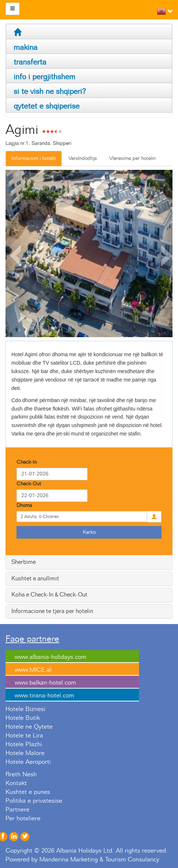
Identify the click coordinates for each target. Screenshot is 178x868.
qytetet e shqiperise (47, 106)
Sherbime (24, 562)
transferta (30, 62)
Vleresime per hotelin (132, 158)
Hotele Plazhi (24, 744)
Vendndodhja (83, 158)
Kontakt (16, 783)
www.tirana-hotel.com (44, 696)
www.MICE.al (33, 670)
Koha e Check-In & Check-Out (49, 595)
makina (26, 48)
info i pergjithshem (44, 77)
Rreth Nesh (21, 774)
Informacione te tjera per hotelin (52, 611)
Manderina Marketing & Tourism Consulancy (99, 860)
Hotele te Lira (24, 736)
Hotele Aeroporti (28, 762)
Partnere (17, 810)
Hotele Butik (23, 718)
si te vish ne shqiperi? (50, 92)
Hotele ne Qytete (29, 727)
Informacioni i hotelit (34, 158)
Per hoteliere (23, 818)
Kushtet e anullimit (35, 579)
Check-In (27, 462)
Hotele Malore (25, 753)
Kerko (89, 532)
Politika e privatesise (34, 801)
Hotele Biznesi (25, 709)
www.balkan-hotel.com (45, 683)
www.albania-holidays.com (50, 657)
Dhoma (24, 506)
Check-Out (29, 484)
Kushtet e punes (28, 792)
